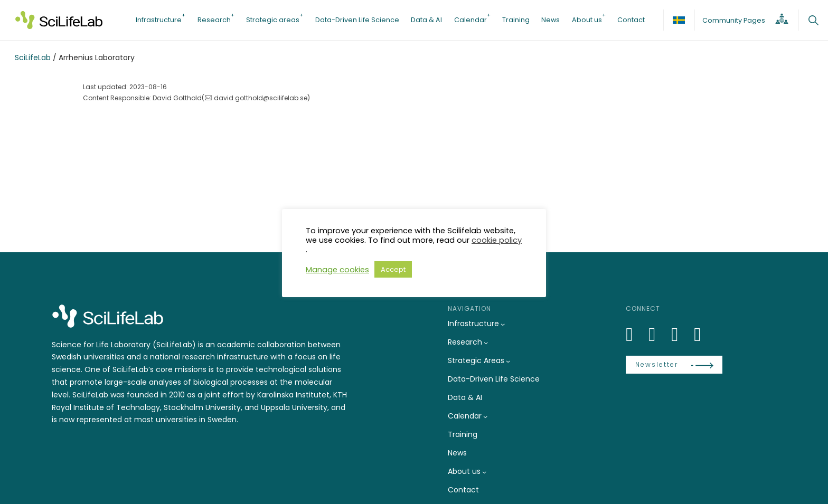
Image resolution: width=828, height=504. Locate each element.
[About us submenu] (484, 472)
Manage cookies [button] (337, 270)
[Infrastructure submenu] (503, 324)
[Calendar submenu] (485, 416)
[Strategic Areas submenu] (508, 361)
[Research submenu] (486, 343)
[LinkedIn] (635, 334)
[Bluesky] (658, 334)
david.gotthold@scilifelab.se (261, 98)
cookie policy (497, 240)
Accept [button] (393, 269)
